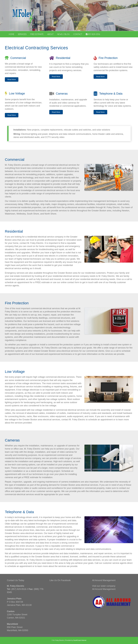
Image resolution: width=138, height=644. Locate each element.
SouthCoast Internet (80, 640)
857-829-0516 (93, 34)
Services (22, 34)
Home (11, 34)
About (50, 34)
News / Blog (63, 34)
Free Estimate (37, 34)
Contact (78, 34)
